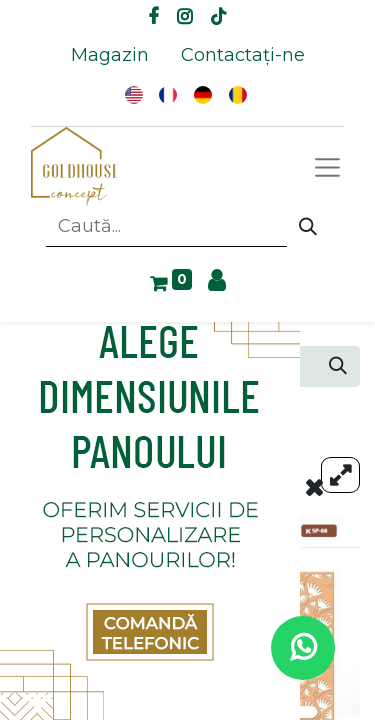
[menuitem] (110, 55)
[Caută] (308, 227)
